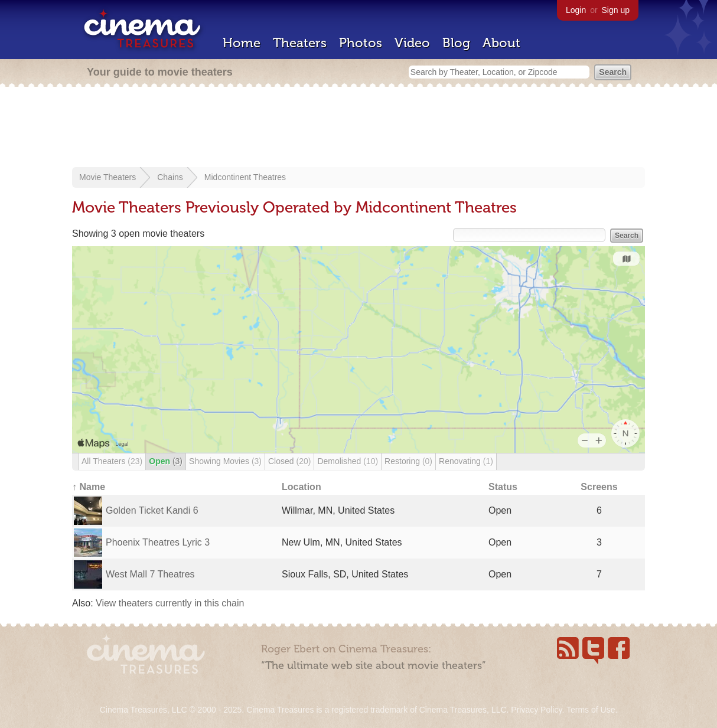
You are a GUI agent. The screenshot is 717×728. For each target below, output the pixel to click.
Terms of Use (591, 710)
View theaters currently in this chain (170, 603)
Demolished (348, 461)
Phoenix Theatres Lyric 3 (158, 542)
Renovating (466, 461)
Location (302, 487)
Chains (170, 177)
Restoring (408, 461)
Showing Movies (225, 461)
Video (412, 43)
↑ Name (89, 487)
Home (242, 43)
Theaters (300, 43)
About (501, 43)
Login (576, 10)
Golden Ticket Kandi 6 (152, 510)
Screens (599, 487)
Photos (361, 43)
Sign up (616, 10)
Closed (289, 461)
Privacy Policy (536, 710)
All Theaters (112, 461)
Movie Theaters (107, 177)
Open (166, 461)
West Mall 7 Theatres (150, 574)
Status (503, 487)
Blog (456, 43)
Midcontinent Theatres (245, 177)
